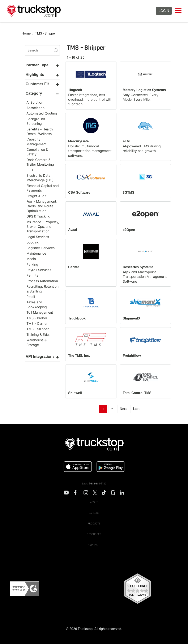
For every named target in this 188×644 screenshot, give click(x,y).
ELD (30, 170)
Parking (32, 264)
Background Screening (36, 121)
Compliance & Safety (37, 152)
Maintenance (36, 253)
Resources (94, 534)
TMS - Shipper (38, 329)
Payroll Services (39, 270)
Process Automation (42, 281)
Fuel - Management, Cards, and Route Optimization (42, 206)
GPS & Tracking (38, 216)
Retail (31, 297)
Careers (94, 513)
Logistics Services (40, 248)
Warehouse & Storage (37, 342)
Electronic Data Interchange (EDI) (40, 178)
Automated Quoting (42, 113)
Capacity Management (37, 142)
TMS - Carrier (37, 323)
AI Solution (35, 102)
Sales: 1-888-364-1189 (94, 484)
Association (35, 108)
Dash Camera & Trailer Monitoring (40, 162)
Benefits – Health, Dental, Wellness (40, 131)
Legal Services (38, 237)
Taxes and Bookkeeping (37, 304)
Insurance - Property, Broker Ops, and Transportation (43, 227)
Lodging (33, 242)
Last (136, 409)
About (94, 502)
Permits (32, 275)
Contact (94, 545)
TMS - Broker (37, 318)
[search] (42, 50)
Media (31, 259)
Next (123, 409)
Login (164, 11)
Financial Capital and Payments (43, 188)
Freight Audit (36, 196)
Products (94, 524)
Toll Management (40, 312)
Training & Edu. (38, 335)
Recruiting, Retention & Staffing (42, 289)
